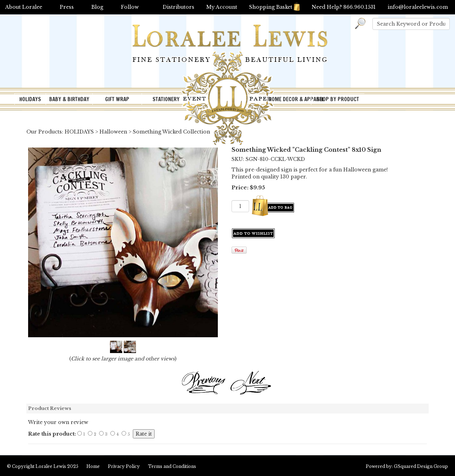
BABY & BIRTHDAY (69, 99)
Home (93, 466)
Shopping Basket (274, 7)
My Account (222, 7)
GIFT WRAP (117, 99)
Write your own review (58, 422)
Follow (130, 7)
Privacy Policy (124, 466)
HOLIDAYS (30, 99)
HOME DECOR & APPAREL (290, 99)
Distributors (178, 7)
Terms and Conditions (172, 466)
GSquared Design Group (421, 466)
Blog (97, 7)
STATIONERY (166, 99)
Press (67, 7)
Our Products (44, 132)
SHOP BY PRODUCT (338, 99)
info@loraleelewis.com (418, 7)
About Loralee (24, 7)
